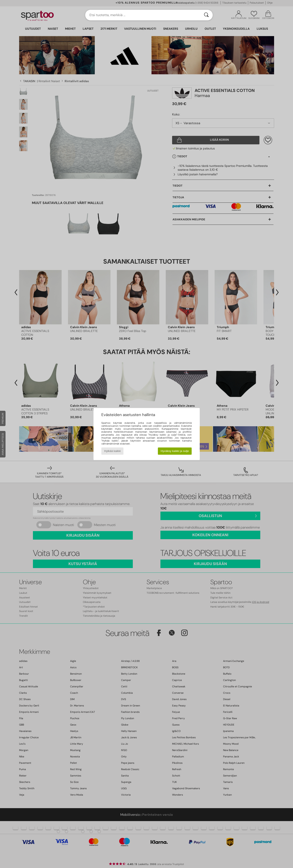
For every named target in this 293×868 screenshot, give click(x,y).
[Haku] (206, 15)
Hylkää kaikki (112, 451)
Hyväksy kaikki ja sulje (175, 451)
